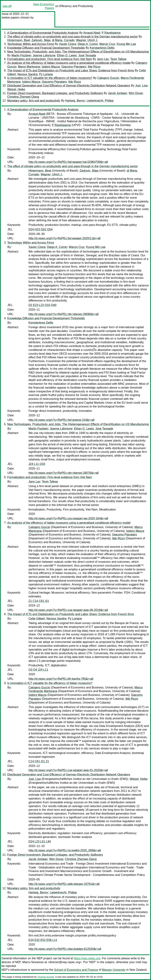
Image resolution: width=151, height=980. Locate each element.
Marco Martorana (29, 67)
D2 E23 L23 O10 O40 (42, 305)
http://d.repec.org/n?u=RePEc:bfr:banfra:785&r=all (61, 679)
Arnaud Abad (92, 33)
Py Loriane (46, 74)
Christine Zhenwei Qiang (23, 97)
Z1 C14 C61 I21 (39, 601)
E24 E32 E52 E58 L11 (43, 940)
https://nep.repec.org (87, 958)
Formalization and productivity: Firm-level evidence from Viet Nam (50, 59)
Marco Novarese (33, 962)
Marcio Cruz (107, 44)
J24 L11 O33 (37, 464)
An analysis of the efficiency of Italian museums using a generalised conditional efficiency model (69, 63)
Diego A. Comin (88, 44)
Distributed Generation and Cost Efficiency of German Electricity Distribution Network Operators (69, 86)
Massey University (114, 970)
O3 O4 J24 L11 (38, 670)
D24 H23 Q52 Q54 (41, 229)
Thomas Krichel (46, 977)
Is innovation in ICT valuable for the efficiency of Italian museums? (50, 78)
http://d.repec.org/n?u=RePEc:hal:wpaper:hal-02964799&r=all (68, 162)
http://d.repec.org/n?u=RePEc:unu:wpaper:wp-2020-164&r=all (68, 518)
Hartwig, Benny (75, 101)
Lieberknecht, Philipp (100, 101)
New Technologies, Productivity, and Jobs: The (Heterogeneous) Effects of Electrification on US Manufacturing (78, 52)
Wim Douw (136, 93)
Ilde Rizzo (94, 67)
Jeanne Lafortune (44, 55)
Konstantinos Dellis (102, 48)
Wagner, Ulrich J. (87, 40)
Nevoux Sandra (27, 74)
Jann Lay (103, 59)
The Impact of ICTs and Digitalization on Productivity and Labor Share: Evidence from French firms (71, 70)
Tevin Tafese (118, 59)
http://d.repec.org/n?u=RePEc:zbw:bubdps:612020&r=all (65, 949)
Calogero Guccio (108, 78)
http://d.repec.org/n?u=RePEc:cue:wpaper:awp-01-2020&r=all (68, 770)
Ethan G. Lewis (67, 55)
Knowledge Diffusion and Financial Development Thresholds (46, 48)
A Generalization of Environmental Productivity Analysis (43, 33)
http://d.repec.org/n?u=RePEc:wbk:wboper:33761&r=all (64, 884)
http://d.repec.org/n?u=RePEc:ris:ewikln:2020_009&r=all (65, 850)
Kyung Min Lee (126, 44)
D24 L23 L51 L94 (40, 841)
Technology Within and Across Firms (31, 44)
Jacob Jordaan (118, 93)
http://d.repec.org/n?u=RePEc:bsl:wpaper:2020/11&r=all (65, 238)
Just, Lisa (141, 86)
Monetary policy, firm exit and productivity (34, 101)
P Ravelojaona (111, 33)
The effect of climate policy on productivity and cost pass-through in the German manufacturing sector (73, 37)
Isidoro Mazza (51, 67)
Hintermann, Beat (19, 40)
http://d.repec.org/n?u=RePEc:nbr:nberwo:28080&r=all (64, 314)
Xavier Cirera (67, 44)
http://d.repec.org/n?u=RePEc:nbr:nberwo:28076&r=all (64, 473)
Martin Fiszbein (21, 55)
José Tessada (87, 55)
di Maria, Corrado (63, 40)
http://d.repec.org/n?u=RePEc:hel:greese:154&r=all (61, 420)
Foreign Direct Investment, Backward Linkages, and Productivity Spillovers (55, 93)
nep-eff (7, 6)
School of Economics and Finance (76, 970)
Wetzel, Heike (16, 89)
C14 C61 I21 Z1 (39, 761)
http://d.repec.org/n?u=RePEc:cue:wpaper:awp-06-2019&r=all (68, 610)
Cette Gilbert (37, 619)
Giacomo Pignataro (74, 67)
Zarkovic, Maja (41, 40)
